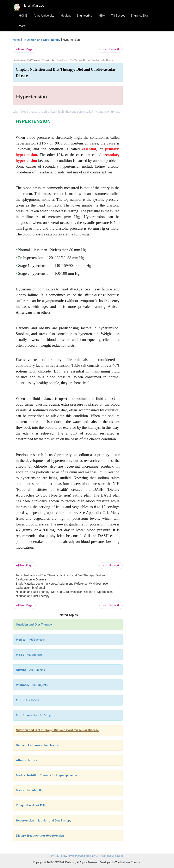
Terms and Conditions (79, 856)
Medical (66, 16)
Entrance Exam (141, 16)
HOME (23, 16)
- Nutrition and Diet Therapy (44, 821)
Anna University (44, 16)
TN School (118, 16)
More (22, 26)
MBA (102, 16)
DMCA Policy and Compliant (107, 856)
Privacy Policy (59, 856)
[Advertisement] (145, 100)
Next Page (111, 49)
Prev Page (24, 49)
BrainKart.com (36, 5)
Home (17, 40)
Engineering (85, 16)
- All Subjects (30, 640)
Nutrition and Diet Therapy (42, 40)
